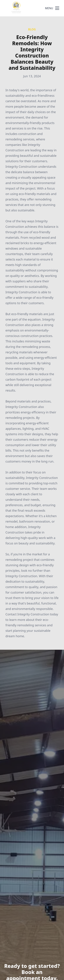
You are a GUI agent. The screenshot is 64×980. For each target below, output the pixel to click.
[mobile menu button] (57, 8)
